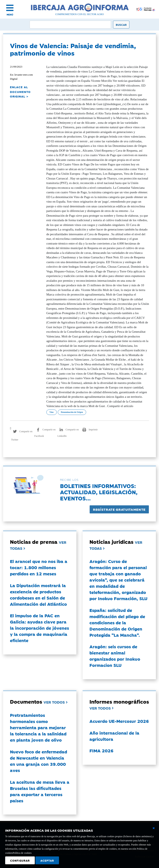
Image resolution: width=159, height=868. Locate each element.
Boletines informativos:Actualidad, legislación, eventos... (99, 492)
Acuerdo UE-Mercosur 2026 (119, 721)
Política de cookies (22, 853)
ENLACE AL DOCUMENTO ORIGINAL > (20, 92)
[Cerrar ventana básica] (154, 828)
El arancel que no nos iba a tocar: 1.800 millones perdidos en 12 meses (39, 567)
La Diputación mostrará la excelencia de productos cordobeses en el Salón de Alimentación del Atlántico (38, 595)
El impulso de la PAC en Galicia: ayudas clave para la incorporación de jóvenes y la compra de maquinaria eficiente (39, 628)
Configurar (20, 860)
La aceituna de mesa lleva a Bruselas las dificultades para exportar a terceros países (40, 791)
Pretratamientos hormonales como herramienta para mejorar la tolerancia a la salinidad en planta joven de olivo (38, 727)
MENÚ (10, 15)
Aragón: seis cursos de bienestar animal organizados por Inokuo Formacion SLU (115, 656)
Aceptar (47, 860)
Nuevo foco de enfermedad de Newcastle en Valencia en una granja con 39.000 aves (39, 761)
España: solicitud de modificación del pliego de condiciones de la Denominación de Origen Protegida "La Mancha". (117, 622)
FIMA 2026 (101, 750)
